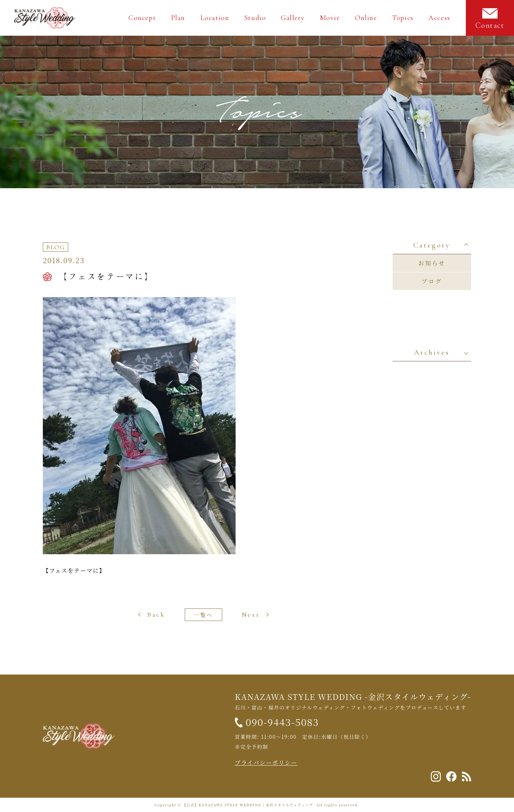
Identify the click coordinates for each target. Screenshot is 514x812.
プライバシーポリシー (266, 763)
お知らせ (432, 263)
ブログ (432, 281)
